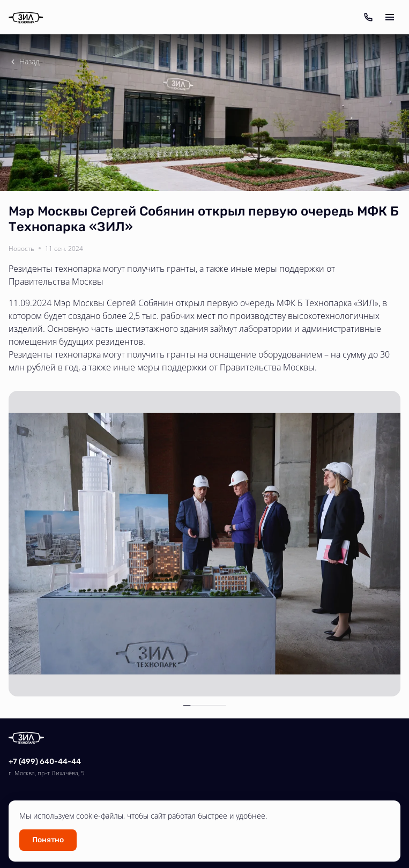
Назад (24, 61)
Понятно (48, 840)
